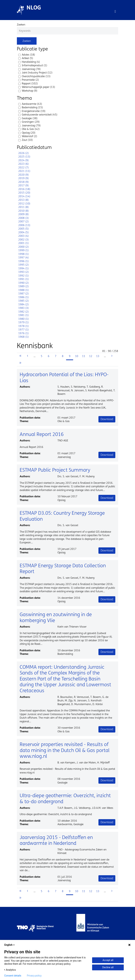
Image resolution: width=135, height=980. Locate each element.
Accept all (108, 960)
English (10, 945)
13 (99, 356)
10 (78, 356)
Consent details (13, 976)
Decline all (108, 967)
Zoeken (21, 25)
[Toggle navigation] (115, 11)
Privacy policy (34, 976)
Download (107, 419)
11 (85, 356)
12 (92, 356)
